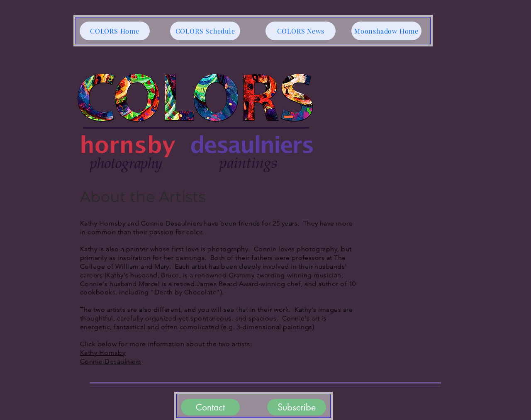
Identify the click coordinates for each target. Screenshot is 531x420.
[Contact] (210, 407)
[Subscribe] (297, 407)
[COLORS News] (301, 31)
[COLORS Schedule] (205, 31)
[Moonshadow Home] (386, 31)
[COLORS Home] (115, 31)
